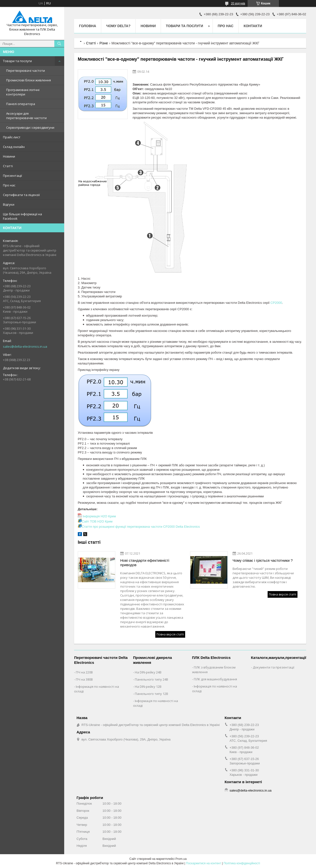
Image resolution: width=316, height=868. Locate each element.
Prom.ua (181, 859)
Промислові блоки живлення (29, 80)
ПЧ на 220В (84, 672)
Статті (8, 166)
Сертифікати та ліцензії (21, 195)
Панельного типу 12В (151, 694)
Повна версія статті (170, 634)
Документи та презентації (274, 667)
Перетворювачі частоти (26, 71)
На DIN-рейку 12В (148, 687)
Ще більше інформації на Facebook (22, 216)
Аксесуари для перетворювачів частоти (26, 116)
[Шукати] (59, 44)
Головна (88, 26)
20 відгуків (238, 3)
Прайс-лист (12, 137)
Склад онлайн (14, 147)
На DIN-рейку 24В (148, 672)
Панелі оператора (21, 104)
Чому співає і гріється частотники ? (263, 560)
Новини (9, 156)
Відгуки (9, 204)
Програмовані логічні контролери (23, 92)
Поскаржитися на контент (203, 863)
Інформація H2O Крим (99, 516)
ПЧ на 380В (84, 679)
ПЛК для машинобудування (215, 679)
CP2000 (276, 303)
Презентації (12, 176)
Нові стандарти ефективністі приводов (145, 563)
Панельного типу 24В (151, 679)
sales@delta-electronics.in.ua (25, 346)
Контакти (253, 26)
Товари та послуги (17, 61)
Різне (104, 43)
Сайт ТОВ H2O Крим (97, 521)
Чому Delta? (118, 26)
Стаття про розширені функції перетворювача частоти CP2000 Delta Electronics (141, 527)
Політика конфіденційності (242, 863)
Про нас (9, 185)
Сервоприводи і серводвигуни (30, 127)
